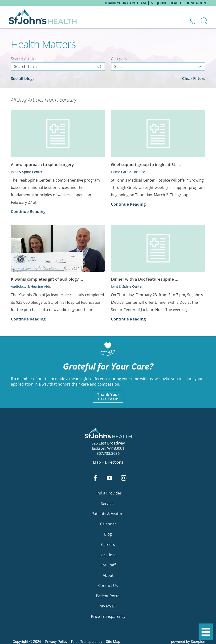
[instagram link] (124, 478)
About (108, 575)
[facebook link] (95, 478)
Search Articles (24, 59)
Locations (108, 555)
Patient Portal (108, 596)
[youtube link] (110, 478)
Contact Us (108, 586)
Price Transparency (108, 616)
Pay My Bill (108, 606)
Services (108, 503)
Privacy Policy (56, 642)
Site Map (113, 642)
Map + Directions (108, 462)
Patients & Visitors (108, 514)
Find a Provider (108, 493)
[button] (206, 632)
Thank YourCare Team (108, 397)
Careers (108, 545)
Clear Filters (194, 78)
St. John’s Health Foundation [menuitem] (179, 3)
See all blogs (23, 78)
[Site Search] (204, 21)
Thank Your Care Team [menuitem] (125, 3)
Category (119, 59)
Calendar (108, 524)
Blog (108, 534)
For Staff (108, 565)
